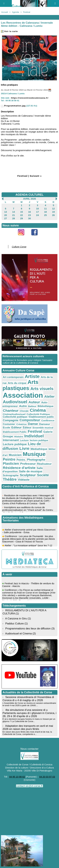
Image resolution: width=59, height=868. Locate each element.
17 (38, 212)
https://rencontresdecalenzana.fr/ (30, 98)
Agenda (15, 12)
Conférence (48, 420)
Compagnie (11, 420)
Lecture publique (15, 444)
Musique (34, 454)
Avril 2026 (29, 199)
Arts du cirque (17, 383)
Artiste (32, 376)
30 (29, 218)
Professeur (28, 464)
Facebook (36, 237)
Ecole (6, 428)
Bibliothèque (45, 406)
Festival (27, 12)
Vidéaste (24, 480)
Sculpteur (28, 475)
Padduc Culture (15, 624)
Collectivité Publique (38, 414)
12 (53, 209)
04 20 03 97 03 (47, 777)
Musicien (15, 455)
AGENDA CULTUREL (30, 195)
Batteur (32, 406)
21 (14, 215)
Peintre (9, 459)
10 (38, 209)
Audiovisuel (15, 402)
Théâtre (10, 479)
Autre (23, 406)
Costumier (9, 424)
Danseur (45, 424)
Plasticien (11, 464)
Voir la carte (9, 31)
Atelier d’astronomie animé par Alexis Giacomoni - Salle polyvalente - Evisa (29, 532)
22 (21, 215)
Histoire (19, 437)
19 (53, 212)
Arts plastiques (20, 385)
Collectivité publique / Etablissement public (28, 417)
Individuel (34, 436)
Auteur (34, 402)
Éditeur (27, 428)
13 (6, 212)
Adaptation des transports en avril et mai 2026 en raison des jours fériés (28, 727)
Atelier (49, 396)
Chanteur (11, 410)
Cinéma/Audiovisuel (14, 414)
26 (53, 215)
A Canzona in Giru (16, 619)
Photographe (36, 460)
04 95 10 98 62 (17, 777)
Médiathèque (39, 449)
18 (46, 212)
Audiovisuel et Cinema (19, 634)
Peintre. (21, 460)
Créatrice (21, 424)
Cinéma (38, 410)
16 (29, 212)
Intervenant (11, 440)
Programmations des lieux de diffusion (28, 629)
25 (46, 215)
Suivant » (36, 176)
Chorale (24, 411)
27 (6, 218)
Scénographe (11, 475)
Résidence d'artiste (19, 468)
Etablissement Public (15, 432)
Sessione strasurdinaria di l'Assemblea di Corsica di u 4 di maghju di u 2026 (28, 699)
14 (14, 212)
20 (6, 215)
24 (38, 215)
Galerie (48, 432)
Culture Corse (19, 247)
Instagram (23, 237)
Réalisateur (44, 464)
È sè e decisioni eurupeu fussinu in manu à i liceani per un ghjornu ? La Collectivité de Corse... (29, 720)
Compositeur (30, 420)
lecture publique (39, 440)
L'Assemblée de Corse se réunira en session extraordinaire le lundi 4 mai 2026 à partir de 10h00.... (29, 704)
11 (46, 209)
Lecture (24, 440)
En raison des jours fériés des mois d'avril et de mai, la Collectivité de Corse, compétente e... (27, 733)
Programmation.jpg (13, 106)
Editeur (16, 427)
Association (23, 395)
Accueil (5, 12)
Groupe (8, 436)
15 (21, 212)
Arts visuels (42, 389)
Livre (24, 448)
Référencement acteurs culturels (23, 356)
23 (29, 215)
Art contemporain (13, 377)
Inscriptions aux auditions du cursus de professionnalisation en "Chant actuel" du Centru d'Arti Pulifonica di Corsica (28, 511)
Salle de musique (31, 471)
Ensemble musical (43, 428)
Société (43, 475)
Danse (33, 424)
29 (21, 218)
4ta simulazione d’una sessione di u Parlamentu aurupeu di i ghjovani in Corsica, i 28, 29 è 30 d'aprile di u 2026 (29, 713)
